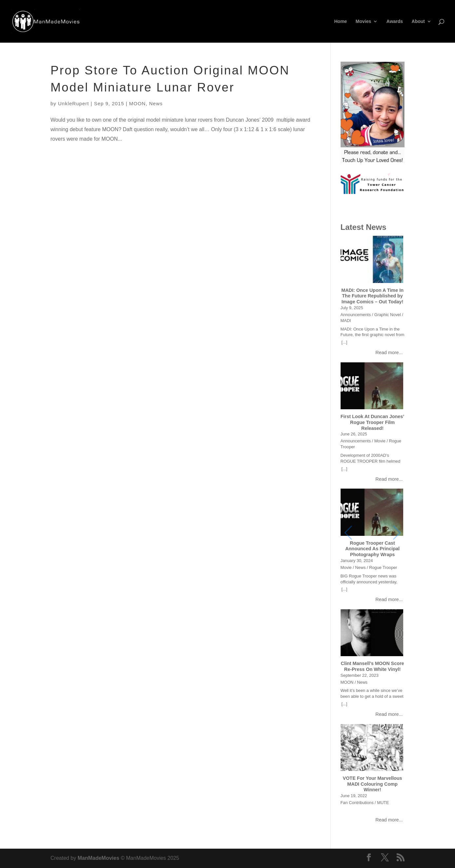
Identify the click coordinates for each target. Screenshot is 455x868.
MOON (138, 103)
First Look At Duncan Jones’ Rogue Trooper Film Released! (373, 422)
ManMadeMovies (99, 858)
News (156, 103)
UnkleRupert (73, 103)
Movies (363, 21)
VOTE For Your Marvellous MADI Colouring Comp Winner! (373, 784)
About (418, 21)
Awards (395, 21)
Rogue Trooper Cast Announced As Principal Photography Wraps (372, 549)
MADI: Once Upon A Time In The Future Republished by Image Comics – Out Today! (372, 296)
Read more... (389, 353)
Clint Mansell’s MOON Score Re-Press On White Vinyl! (373, 666)
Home (341, 21)
